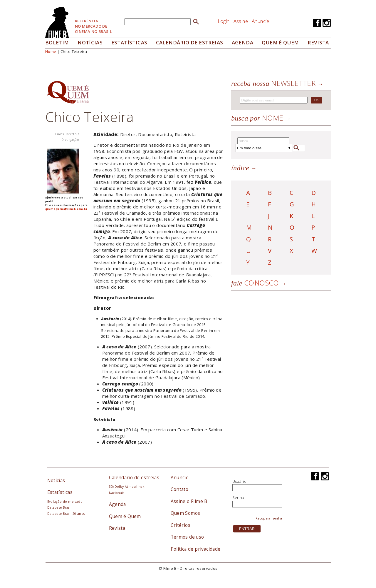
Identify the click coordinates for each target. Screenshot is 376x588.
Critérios (181, 525)
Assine (241, 21)
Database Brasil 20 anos (66, 514)
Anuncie (261, 21)
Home (51, 51)
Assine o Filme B (189, 501)
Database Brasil (59, 507)
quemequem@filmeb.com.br (66, 209)
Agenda (242, 42)
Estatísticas (129, 42)
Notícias (90, 42)
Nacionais (117, 493)
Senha (238, 497)
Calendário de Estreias (190, 42)
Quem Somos (186, 513)
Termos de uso (187, 537)
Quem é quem (280, 42)
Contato (180, 489)
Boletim (57, 42)
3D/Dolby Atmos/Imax (127, 487)
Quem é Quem (125, 516)
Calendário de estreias (134, 477)
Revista (318, 42)
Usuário (240, 481)
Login (224, 21)
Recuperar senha (269, 518)
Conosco (255, 283)
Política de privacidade (196, 549)
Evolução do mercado (65, 502)
